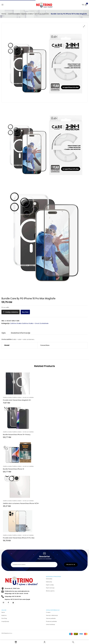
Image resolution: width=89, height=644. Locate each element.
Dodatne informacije (20, 333)
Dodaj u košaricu (12, 312)
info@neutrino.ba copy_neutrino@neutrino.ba (17, 593)
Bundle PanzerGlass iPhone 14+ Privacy (17, 435)
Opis (4, 333)
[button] (86, 5)
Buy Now (25, 312)
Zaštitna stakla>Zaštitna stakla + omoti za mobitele (28, 14)
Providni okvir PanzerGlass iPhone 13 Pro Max (19, 538)
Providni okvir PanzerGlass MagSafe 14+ (17, 400)
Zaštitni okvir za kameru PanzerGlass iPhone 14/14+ (21, 504)
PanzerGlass (45, 345)
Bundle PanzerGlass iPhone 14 (13, 469)
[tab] (4, 333)
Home (4, 14)
